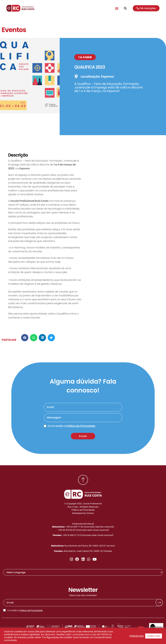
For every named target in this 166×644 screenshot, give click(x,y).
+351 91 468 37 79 (71, 535)
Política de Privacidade (31, 610)
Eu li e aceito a (72, 426)
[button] (117, 8)
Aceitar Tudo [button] (154, 636)
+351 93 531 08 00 (66, 530)
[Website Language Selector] (83, 572)
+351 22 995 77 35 (74, 527)
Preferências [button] (136, 636)
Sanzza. (90, 513)
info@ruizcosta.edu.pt (83, 524)
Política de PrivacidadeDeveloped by (83, 512)
